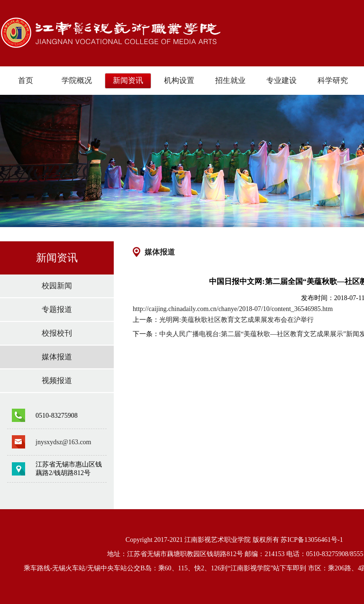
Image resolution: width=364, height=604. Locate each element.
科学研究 (333, 80)
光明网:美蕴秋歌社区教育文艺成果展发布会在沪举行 (237, 320)
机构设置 (179, 80)
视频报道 (57, 380)
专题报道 (57, 309)
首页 (26, 80)
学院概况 (77, 80)
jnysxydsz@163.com (64, 442)
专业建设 (282, 80)
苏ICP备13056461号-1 (312, 540)
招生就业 (230, 80)
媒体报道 (57, 357)
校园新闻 (57, 286)
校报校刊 (57, 333)
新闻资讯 (128, 80)
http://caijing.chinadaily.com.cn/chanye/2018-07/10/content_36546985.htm (233, 309)
